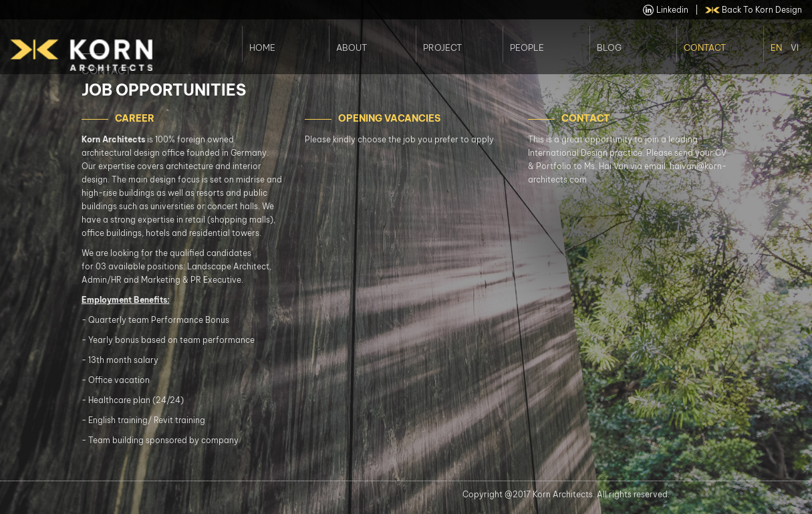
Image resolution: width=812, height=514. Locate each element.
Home (262, 47)
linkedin (666, 10)
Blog (609, 47)
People (527, 47)
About (352, 47)
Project (442, 47)
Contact (705, 47)
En (776, 47)
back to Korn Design (754, 10)
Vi (795, 47)
